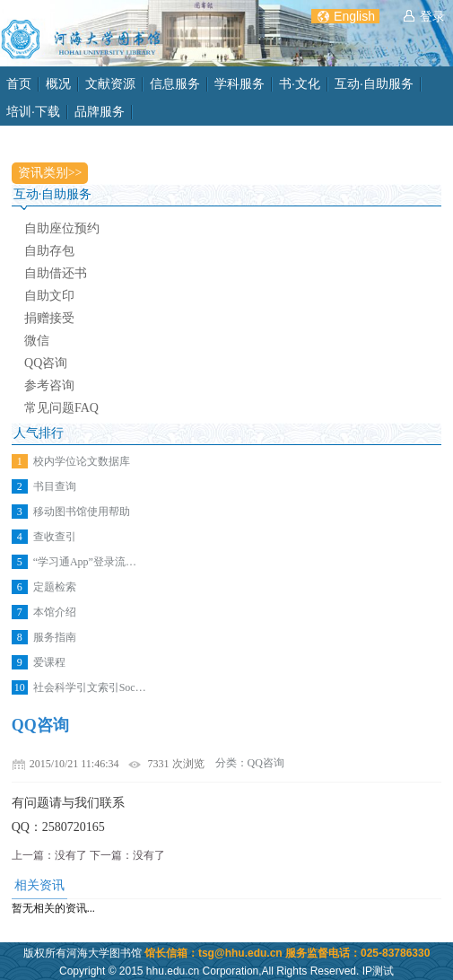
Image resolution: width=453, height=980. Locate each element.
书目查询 (55, 486)
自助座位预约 (62, 228)
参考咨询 (49, 385)
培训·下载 (33, 111)
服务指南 (55, 637)
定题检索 (55, 587)
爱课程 (49, 662)
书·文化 (300, 83)
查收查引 (55, 537)
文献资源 (110, 83)
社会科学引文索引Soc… (90, 687)
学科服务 (240, 83)
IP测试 (378, 971)
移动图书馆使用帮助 (82, 512)
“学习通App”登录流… (85, 562)
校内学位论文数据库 (82, 461)
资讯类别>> (50, 173)
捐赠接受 (49, 318)
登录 (432, 16)
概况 (58, 83)
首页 (19, 83)
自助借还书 (56, 273)
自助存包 (49, 251)
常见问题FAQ (61, 408)
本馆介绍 (55, 612)
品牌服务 (100, 111)
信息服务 (175, 83)
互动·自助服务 (374, 83)
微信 (37, 341)
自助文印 (49, 296)
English (354, 16)
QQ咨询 (46, 363)
